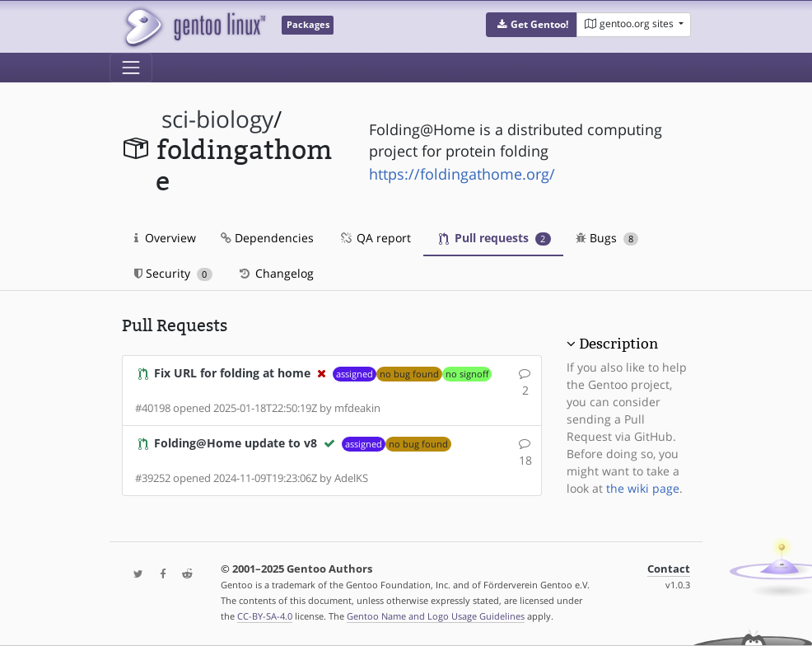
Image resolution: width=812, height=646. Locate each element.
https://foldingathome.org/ (462, 174)
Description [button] (618, 344)
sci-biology (217, 119)
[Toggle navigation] (131, 68)
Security (173, 273)
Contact (669, 569)
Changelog (275, 273)
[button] (532, 25)
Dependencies (267, 238)
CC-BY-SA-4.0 (265, 616)
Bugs (607, 238)
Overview (165, 238)
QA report (375, 238)
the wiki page (643, 488)
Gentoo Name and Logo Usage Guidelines (436, 616)
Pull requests (495, 238)
